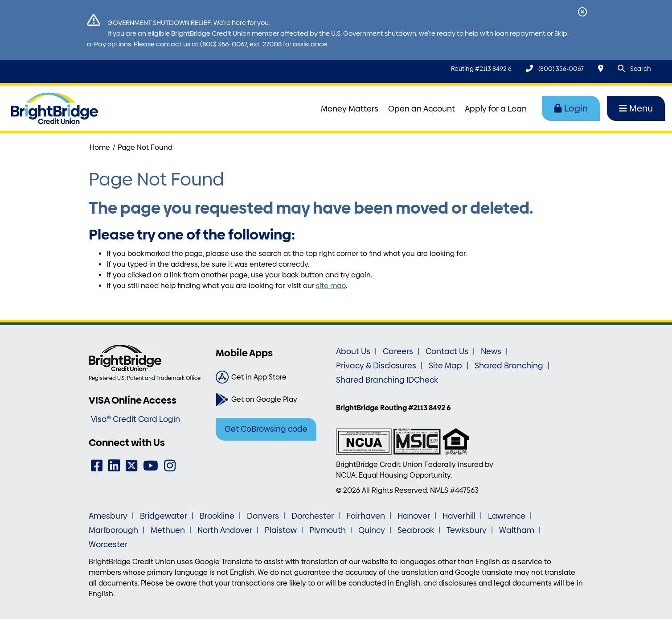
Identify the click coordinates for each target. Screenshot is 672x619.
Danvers (263, 516)
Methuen (168, 530)
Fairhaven (366, 516)
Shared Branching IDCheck (387, 380)
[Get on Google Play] (272, 400)
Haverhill (459, 516)
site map (331, 286)
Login (571, 108)
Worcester (108, 545)
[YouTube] (151, 466)
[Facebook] (97, 466)
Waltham (517, 530)
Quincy (372, 530)
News (491, 351)
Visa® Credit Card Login (135, 419)
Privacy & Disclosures (376, 366)
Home (100, 147)
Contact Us (447, 351)
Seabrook (416, 530)
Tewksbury (467, 530)
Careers (398, 351)
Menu (636, 108)
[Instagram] (170, 466)
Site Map (445, 366)
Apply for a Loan (496, 109)
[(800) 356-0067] (555, 68)
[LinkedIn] (114, 466)
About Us (353, 351)
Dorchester (313, 516)
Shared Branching (509, 366)
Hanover (414, 516)
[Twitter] (131, 466)
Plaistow (281, 530)
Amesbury (108, 516)
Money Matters (350, 109)
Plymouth (328, 530)
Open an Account (422, 109)
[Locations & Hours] (601, 68)
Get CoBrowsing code (266, 429)
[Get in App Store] (272, 377)
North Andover (225, 530)
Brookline (217, 516)
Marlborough (113, 530)
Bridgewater (164, 516)
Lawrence (507, 516)
